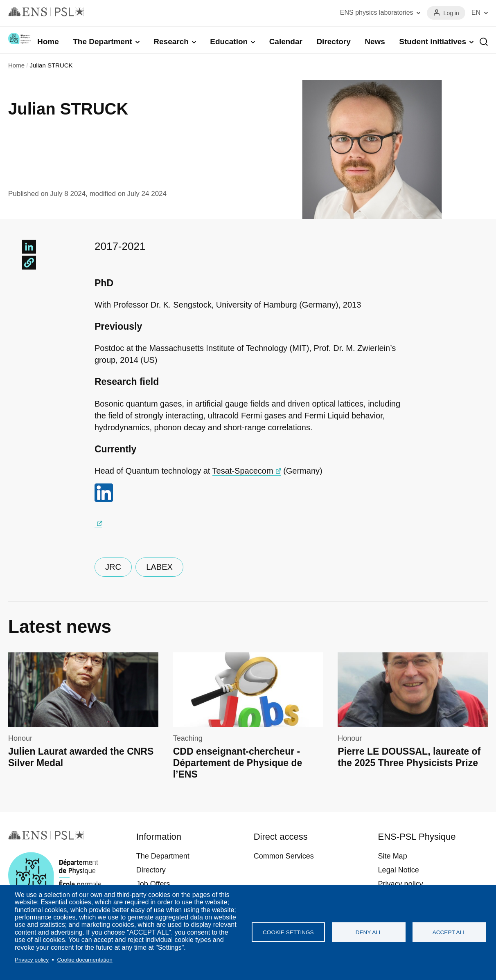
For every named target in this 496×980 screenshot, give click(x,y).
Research (171, 42)
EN (476, 12)
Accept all (449, 932)
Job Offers (153, 884)
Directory (333, 42)
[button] (29, 263)
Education (229, 42)
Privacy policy (32, 960)
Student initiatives (433, 42)
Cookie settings (288, 932)
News (375, 42)
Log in (451, 13)
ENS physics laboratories (377, 12)
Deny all (369, 932)
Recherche (484, 42)
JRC (113, 567)
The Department (103, 42)
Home (48, 42)
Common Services (284, 856)
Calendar (286, 42)
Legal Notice (399, 870)
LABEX (159, 567)
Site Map (393, 856)
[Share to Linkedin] (29, 247)
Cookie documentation (85, 960)
